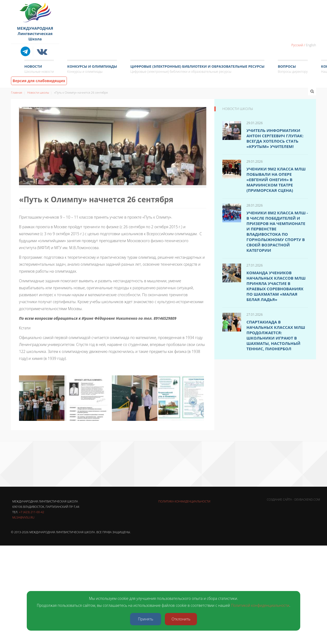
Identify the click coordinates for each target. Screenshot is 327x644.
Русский (297, 45)
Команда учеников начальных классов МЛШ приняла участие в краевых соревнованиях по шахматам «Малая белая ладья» (276, 286)
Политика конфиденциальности (184, 501)
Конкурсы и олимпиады (92, 69)
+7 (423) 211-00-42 (32, 512)
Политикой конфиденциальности (260, 605)
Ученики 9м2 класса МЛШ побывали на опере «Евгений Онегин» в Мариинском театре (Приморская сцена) (276, 180)
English (311, 45)
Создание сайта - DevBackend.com (293, 499)
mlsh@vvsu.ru (23, 517)
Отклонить (181, 619)
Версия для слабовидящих (39, 81)
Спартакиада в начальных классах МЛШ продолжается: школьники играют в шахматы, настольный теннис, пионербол (276, 335)
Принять (146, 619)
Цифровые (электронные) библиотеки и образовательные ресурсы (197, 69)
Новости (39, 69)
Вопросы (293, 69)
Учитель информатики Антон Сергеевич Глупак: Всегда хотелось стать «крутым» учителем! (275, 138)
